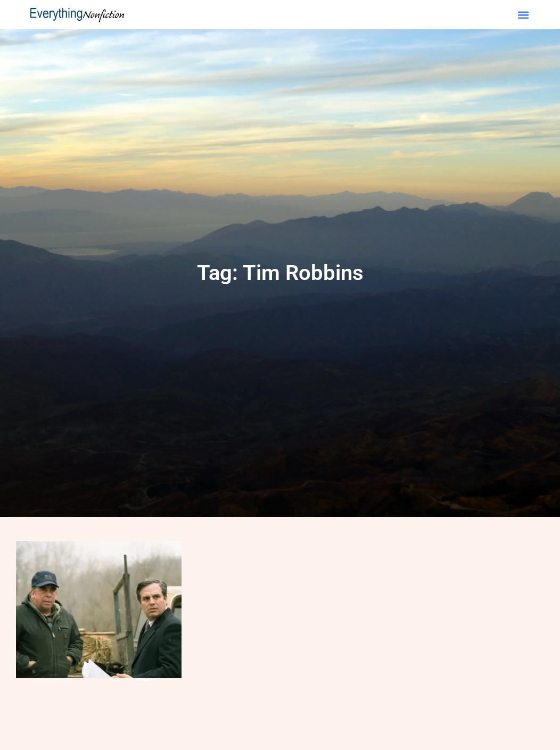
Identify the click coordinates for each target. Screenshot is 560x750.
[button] (523, 15)
